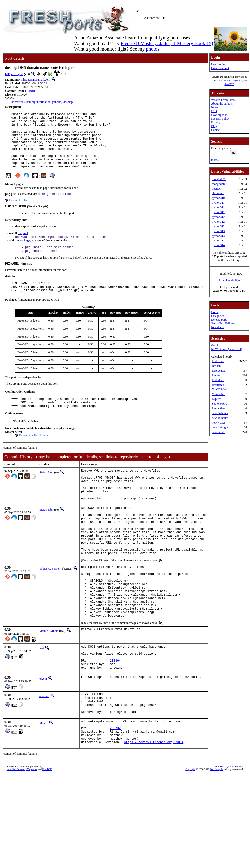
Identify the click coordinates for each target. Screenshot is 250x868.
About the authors (222, 104)
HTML (224, 831)
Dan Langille (216, 834)
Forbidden (218, 380)
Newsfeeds (218, 327)
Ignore (216, 375)
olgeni (43, 733)
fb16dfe (31, 91)
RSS (241, 831)
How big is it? (220, 115)
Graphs (216, 345)
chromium (218, 193)
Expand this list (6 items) (24, 213)
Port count (218, 361)
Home (215, 312)
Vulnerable (219, 394)
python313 (218, 231)
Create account (220, 68)
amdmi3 (44, 751)
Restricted (218, 385)
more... (215, 160)
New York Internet (221, 80)
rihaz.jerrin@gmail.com (36, 80)
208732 (115, 790)
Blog (214, 126)
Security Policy (220, 119)
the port (23, 247)
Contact (216, 130)
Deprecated (219, 371)
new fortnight (220, 427)
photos (153, 49)
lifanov (44, 782)
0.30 (8, 74)
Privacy (216, 122)
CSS (231, 831)
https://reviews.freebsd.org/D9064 (154, 806)
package (25, 255)
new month (219, 432)
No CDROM (220, 389)
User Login (218, 64)
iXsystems (237, 80)
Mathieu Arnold (49, 680)
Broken (216, 366)
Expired (217, 399)
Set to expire (219, 404)
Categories (218, 316)
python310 (218, 198)
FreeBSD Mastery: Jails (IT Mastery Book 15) (167, 43)
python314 (218, 245)
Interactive (218, 408)
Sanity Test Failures (223, 323)
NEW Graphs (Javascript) (227, 349)
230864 (115, 714)
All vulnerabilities (229, 280)
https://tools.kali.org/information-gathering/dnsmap (42, 102)
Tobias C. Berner (49, 607)
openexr (217, 189)
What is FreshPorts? (223, 100)
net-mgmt (17, 74)
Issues (215, 107)
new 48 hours (220, 418)
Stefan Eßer (46, 493)
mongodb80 (219, 184)
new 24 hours (220, 413)
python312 (218, 217)
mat (42, 698)
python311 (218, 203)
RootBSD (229, 84)
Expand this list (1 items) (34, 457)
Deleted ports (219, 320)
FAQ (214, 111)
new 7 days (219, 423)
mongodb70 (219, 179)
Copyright (190, 834)
